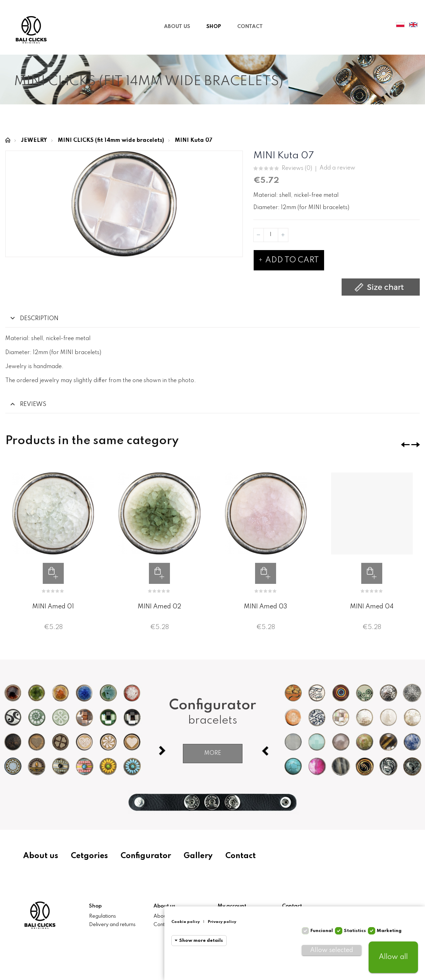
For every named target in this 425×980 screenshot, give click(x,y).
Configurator (150, 856)
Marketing (392, 931)
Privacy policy (228, 922)
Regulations (102, 916)
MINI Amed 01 (53, 607)
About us (42, 856)
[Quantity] (271, 235)
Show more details (207, 941)
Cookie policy (191, 922)
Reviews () (297, 169)
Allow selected (334, 950)
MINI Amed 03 (266, 607)
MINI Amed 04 (372, 607)
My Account (380, 25)
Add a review (337, 168)
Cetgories (92, 856)
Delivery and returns (112, 925)
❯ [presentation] (416, 445)
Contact (248, 856)
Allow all (394, 957)
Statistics (358, 931)
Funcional (324, 931)
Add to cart (289, 260)
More (213, 753)
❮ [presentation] (405, 445)
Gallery (204, 856)
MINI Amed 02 (159, 607)
